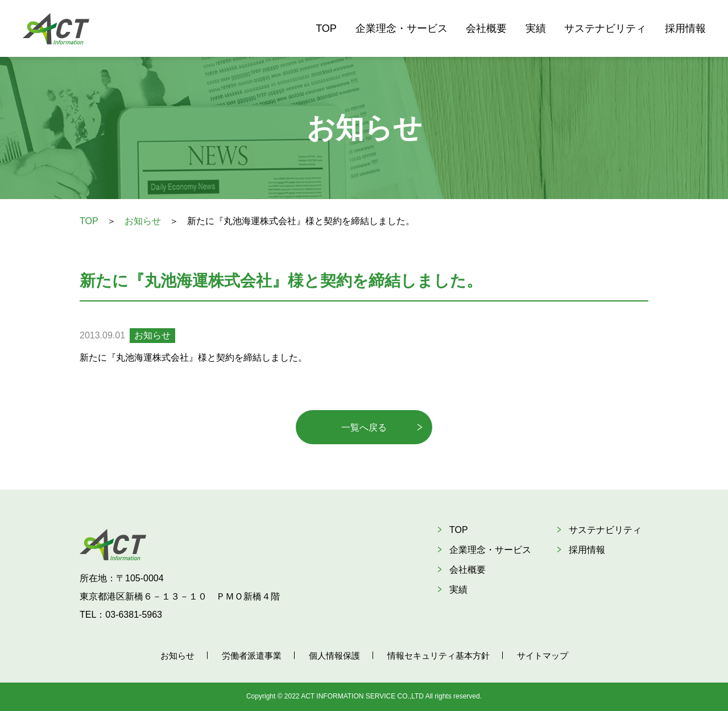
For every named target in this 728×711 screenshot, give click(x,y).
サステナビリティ (605, 28)
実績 (536, 28)
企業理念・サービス (402, 28)
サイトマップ (543, 656)
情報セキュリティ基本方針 (439, 656)
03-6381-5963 (134, 615)
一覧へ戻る (364, 427)
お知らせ (143, 221)
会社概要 (486, 28)
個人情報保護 (334, 656)
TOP (326, 28)
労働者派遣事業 (252, 656)
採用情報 (685, 28)
